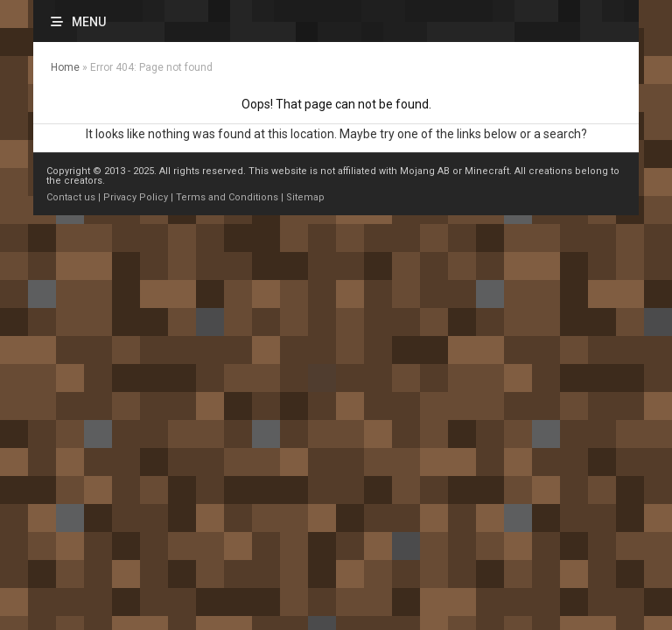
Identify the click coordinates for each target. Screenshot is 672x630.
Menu (89, 22)
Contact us (71, 197)
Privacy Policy (136, 197)
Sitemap (305, 197)
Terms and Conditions (227, 197)
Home (65, 67)
